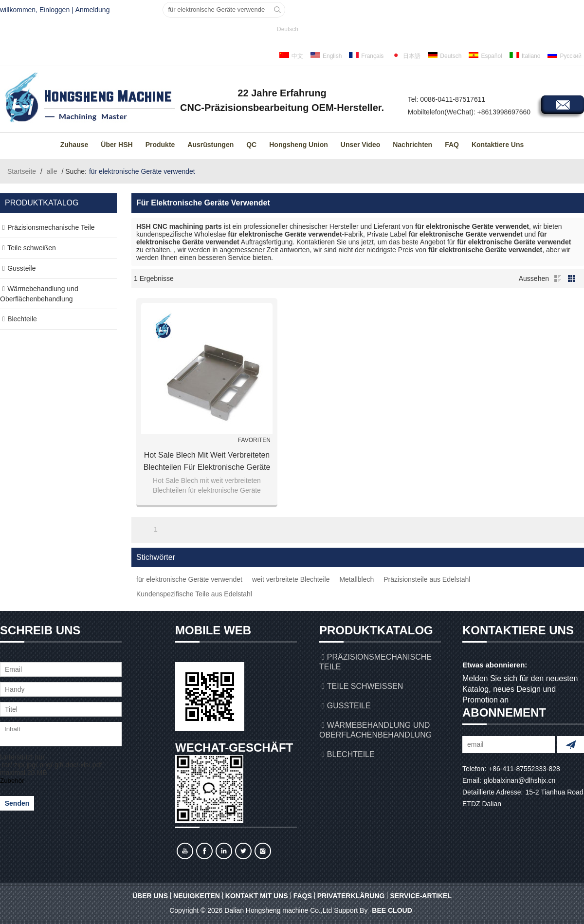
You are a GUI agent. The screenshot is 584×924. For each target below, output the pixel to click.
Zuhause (74, 145)
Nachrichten (412, 145)
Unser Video (360, 145)
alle (52, 171)
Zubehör (12, 781)
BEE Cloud (392, 910)
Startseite (22, 171)
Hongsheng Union (299, 145)
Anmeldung (93, 10)
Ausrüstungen (210, 145)
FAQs (303, 896)
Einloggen (55, 10)
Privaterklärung (351, 896)
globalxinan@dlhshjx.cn (520, 780)
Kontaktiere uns (498, 145)
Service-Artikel (421, 896)
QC (251, 145)
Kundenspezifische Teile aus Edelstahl (194, 594)
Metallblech (356, 579)
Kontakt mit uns (257, 896)
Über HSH (117, 145)
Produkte (160, 145)
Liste (558, 278)
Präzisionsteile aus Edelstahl (427, 579)
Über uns (150, 896)
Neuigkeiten (197, 896)
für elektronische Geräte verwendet (189, 579)
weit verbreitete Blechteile (291, 579)
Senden (17, 803)
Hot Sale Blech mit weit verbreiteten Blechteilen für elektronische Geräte (207, 461)
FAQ (452, 145)
